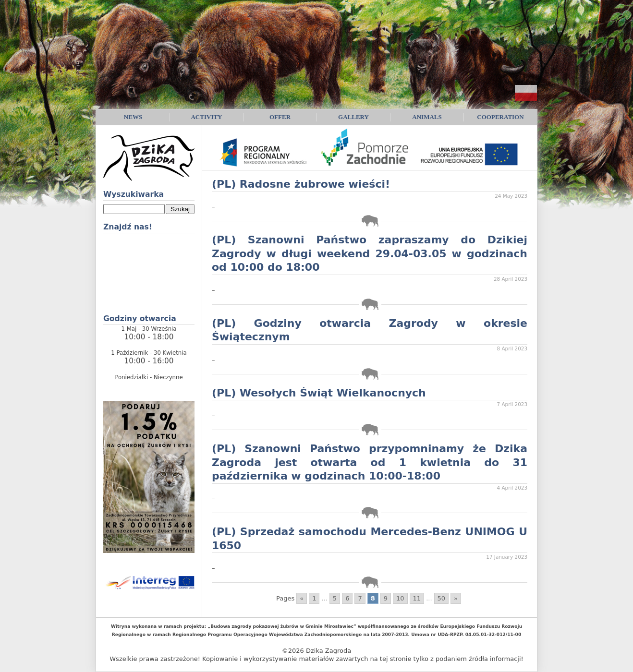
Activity (206, 117)
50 (442, 598)
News (133, 117)
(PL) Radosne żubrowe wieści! (301, 184)
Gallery (353, 117)
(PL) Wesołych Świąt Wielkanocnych (319, 393)
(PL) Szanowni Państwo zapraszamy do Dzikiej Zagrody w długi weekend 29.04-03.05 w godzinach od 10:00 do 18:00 (370, 253)
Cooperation (500, 117)
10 (400, 598)
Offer (280, 117)
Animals (427, 117)
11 (417, 598)
